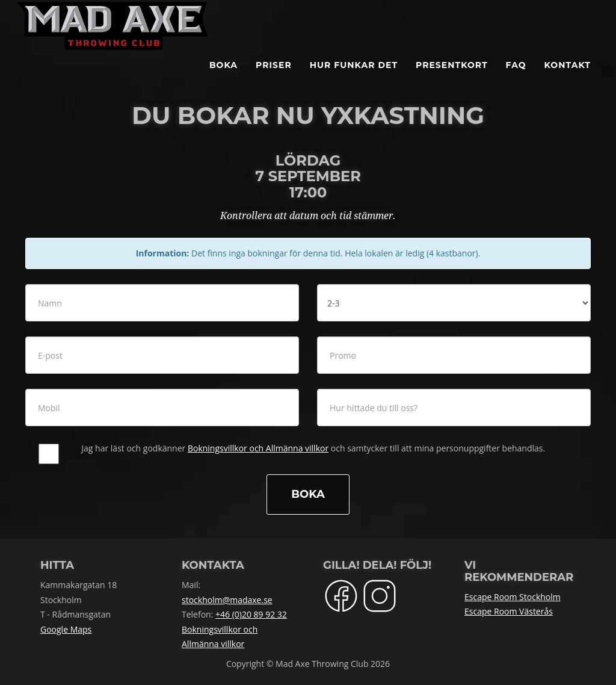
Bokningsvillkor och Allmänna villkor (258, 448)
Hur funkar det (354, 78)
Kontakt (568, 78)
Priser (274, 78)
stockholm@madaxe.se (227, 600)
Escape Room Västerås (509, 611)
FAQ (516, 78)
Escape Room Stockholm (513, 597)
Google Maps (66, 629)
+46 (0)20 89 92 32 (251, 614)
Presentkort (452, 78)
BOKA (223, 78)
